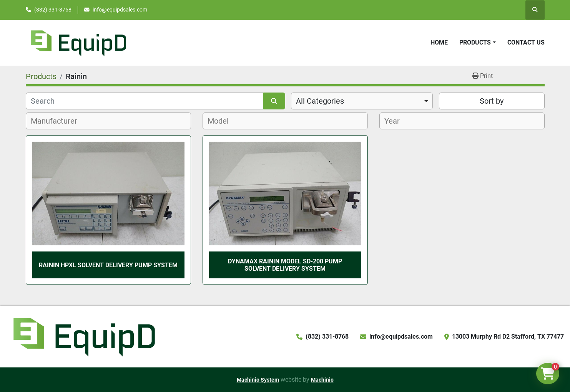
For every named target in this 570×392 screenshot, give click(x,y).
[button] (477, 43)
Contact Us (526, 42)
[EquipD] (83, 336)
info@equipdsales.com (120, 10)
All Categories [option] (320, 101)
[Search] (145, 101)
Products (475, 42)
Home (439, 42)
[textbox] (58, 121)
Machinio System (258, 380)
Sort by (492, 101)
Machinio (322, 380)
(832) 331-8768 (53, 10)
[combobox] (362, 101)
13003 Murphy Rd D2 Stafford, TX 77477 (508, 337)
